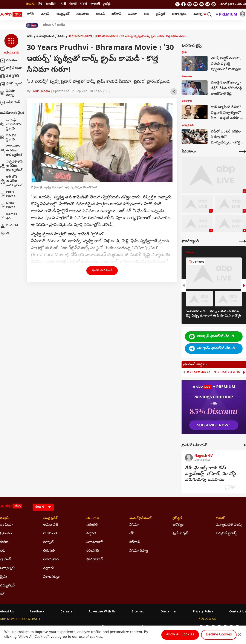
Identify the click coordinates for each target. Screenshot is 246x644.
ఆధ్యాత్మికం (179, 14)
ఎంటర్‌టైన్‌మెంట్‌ (45, 37)
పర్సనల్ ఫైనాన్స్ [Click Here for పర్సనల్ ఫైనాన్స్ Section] (227, 534)
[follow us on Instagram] (202, 4)
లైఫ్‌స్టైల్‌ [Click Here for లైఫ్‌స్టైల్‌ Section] (177, 519)
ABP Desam (41, 92)
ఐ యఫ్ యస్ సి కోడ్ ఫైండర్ (11, 125)
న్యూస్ (45, 14)
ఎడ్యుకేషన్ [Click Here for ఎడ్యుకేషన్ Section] (7, 586)
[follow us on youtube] (196, 4)
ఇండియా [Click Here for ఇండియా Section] (6, 525)
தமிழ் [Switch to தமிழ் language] (107, 4)
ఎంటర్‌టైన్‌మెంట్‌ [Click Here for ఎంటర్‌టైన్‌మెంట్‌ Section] (140, 519)
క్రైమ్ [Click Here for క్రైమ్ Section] (3, 577)
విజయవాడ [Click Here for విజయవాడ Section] (51, 560)
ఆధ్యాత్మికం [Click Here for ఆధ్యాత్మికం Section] (8, 568)
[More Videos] (243, 151)
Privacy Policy (203, 612)
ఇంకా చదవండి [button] (102, 271)
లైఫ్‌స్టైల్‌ (161, 14)
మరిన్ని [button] (200, 14)
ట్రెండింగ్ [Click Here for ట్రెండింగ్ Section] (5, 560)
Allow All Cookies (180, 635)
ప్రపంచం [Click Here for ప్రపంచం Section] (6, 534)
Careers (66, 612)
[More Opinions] (243, 445)
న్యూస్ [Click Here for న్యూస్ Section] (4, 519)
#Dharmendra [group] (199, 372)
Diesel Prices (8, 205)
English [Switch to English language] (51, 4)
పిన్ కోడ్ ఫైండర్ (8, 138)
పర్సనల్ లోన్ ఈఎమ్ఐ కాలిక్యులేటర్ (11, 166)
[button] (11, 44)
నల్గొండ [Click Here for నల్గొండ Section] (91, 534)
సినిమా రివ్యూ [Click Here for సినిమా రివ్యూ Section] (139, 551)
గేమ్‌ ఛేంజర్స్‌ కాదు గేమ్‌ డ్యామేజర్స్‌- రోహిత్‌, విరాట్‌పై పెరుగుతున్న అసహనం (210, 474)
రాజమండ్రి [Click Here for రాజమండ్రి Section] (50, 534)
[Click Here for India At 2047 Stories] (32, 25)
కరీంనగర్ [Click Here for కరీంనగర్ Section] (93, 551)
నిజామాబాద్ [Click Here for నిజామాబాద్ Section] (95, 542)
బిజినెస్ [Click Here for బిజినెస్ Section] (221, 519)
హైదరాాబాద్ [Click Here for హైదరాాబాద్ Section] (95, 560)
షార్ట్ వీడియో (11, 69)
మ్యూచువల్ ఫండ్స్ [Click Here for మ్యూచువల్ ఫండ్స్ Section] (229, 525)
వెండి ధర (9, 226)
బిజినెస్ (100, 14)
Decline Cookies (219, 635)
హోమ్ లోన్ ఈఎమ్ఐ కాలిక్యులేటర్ (11, 151)
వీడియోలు (10, 61)
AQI (6, 234)
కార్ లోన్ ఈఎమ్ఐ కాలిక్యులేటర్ (11, 181)
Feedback (37, 612)
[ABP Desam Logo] (11, 14)
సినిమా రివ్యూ (8, 93)
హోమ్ (31, 14)
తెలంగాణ (83, 14)
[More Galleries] (243, 241)
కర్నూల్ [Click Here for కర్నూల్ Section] (48, 542)
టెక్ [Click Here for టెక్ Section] (2, 594)
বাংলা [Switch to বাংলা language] (83, 4)
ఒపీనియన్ (10, 103)
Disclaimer (169, 612)
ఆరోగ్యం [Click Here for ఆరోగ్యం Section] (178, 525)
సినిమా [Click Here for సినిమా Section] (134, 525)
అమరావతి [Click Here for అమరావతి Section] (51, 525)
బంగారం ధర (9, 216)
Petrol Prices (8, 194)
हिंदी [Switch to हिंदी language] (40, 4)
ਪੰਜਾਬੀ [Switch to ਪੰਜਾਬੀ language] (73, 4)
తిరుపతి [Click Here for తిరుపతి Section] (49, 551)
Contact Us (238, 612)
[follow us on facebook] (183, 4)
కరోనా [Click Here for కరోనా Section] (4, 542)
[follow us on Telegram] (208, 4)
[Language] (43, 507)
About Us (7, 612)
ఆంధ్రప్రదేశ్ (63, 14)
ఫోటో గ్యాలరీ (11, 84)
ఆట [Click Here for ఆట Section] (3, 551)
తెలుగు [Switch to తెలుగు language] (30, 4)
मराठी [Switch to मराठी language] (63, 4)
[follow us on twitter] (177, 4)
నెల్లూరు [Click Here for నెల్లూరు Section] (49, 568)
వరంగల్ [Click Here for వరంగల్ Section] (92, 525)
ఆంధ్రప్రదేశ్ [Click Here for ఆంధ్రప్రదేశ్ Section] (50, 519)
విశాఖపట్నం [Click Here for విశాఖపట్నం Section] (51, 577)
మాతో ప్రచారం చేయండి (233, 4)
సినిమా (133, 14)
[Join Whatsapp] (214, 4)
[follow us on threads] (189, 4)
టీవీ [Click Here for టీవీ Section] (132, 534)
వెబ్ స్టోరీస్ (10, 76)
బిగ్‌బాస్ (116, 14)
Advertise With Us (102, 612)
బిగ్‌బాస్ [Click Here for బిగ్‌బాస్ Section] (135, 542)
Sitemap (138, 612)
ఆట (147, 14)
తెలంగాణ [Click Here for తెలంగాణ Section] (93, 519)
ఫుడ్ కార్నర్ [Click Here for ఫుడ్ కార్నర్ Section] (180, 534)
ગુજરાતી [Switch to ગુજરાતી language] (95, 4)
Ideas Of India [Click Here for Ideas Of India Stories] (54, 25)
